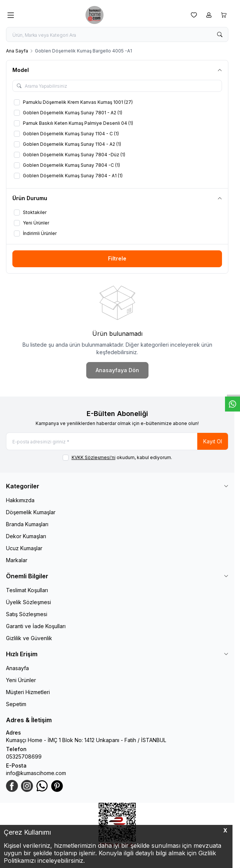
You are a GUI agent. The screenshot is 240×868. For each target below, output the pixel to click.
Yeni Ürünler (21, 680)
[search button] (220, 34)
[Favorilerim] (194, 15)
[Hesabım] (209, 15)
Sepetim (16, 704)
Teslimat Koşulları (27, 590)
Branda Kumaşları (27, 524)
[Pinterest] (57, 786)
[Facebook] (12, 786)
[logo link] (102, 15)
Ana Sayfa (17, 51)
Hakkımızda (20, 500)
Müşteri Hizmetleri (28, 692)
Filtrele (117, 258)
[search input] (117, 34)
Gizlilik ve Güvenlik (29, 638)
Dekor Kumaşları (26, 536)
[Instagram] (27, 786)
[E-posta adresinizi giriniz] (117, 441)
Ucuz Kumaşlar (24, 548)
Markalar (17, 560)
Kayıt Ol (213, 441)
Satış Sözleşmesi (27, 614)
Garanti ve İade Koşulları (36, 626)
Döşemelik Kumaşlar (31, 512)
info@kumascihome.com (36, 773)
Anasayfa (17, 668)
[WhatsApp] (42, 786)
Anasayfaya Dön (117, 370)
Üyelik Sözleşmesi (28, 602)
